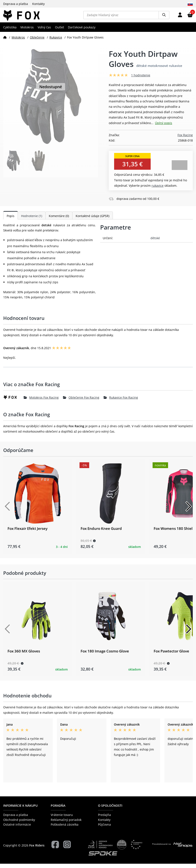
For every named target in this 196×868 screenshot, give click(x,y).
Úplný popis (164, 127)
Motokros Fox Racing (41, 402)
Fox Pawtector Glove (171, 656)
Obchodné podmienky (19, 824)
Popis (11, 220)
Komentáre (59, 220)
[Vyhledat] (164, 17)
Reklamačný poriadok (66, 824)
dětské (155, 242)
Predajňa (104, 819)
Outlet (60, 32)
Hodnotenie (32, 220)
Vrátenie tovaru (62, 819)
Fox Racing (185, 139)
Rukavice (56, 42)
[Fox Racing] (13, 402)
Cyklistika (10, 32)
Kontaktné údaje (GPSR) (93, 220)
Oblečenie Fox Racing (81, 402)
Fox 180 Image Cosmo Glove (105, 656)
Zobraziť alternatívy (180, 170)
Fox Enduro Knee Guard (101, 533)
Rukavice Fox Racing (121, 402)
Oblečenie (37, 42)
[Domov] (5, 42)
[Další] (188, 511)
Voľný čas (44, 32)
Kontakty (38, 4)
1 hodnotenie (141, 80)
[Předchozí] (8, 511)
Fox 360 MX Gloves (24, 656)
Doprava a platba (16, 4)
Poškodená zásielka (65, 829)
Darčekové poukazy (82, 32)
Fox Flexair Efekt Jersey (28, 533)
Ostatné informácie (17, 829)
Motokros (27, 32)
